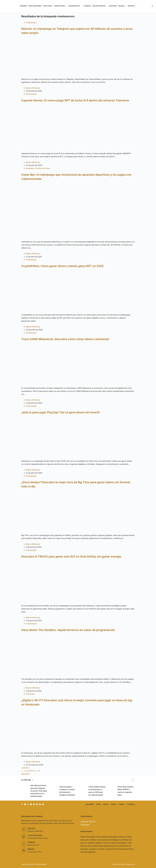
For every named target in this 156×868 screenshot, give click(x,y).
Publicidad (85, 825)
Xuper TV (122, 804)
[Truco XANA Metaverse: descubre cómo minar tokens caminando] (78, 365)
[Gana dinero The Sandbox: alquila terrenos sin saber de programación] (78, 656)
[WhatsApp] (40, 804)
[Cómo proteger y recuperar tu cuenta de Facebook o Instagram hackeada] (54, 791)
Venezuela (30, 694)
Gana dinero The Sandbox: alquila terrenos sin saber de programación (68, 630)
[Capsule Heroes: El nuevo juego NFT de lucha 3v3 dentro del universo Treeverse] (78, 128)
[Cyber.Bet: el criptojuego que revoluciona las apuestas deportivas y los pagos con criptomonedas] (78, 212)
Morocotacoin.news (35, 852)
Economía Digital (75, 6)
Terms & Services (117, 864)
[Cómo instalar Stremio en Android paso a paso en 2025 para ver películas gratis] (83, 791)
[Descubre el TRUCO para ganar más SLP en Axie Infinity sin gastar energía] (78, 582)
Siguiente (26, 774)
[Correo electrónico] (43, 804)
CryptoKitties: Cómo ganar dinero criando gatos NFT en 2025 (62, 266)
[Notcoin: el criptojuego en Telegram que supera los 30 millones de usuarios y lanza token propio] (78, 57)
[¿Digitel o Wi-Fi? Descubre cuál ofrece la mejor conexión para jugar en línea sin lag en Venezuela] (78, 730)
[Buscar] (152, 6)
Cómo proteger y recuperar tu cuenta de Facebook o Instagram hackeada (67, 791)
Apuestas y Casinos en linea (38, 168)
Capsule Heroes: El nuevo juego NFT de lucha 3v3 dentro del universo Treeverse (75, 100)
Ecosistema (113, 6)
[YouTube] (37, 804)
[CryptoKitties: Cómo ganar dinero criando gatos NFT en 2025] (78, 292)
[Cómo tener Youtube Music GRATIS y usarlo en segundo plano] (112, 791)
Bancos (106, 804)
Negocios (123, 6)
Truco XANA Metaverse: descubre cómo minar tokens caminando (65, 339)
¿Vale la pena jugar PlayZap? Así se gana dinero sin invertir (61, 412)
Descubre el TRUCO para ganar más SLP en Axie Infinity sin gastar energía (71, 557)
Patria (98, 804)
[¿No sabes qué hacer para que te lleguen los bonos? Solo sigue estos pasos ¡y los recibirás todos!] (25, 791)
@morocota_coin (34, 845)
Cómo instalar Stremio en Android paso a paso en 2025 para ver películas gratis (97, 791)
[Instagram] (31, 804)
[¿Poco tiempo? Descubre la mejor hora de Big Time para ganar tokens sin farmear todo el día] (78, 512)
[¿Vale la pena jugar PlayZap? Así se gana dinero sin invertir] (78, 438)
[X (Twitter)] (25, 804)
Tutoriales (87, 6)
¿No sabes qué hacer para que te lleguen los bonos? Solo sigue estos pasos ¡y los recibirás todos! (39, 791)
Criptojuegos (48, 6)
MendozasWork (41, 864)
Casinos (113, 804)
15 (39, 771)
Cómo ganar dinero (35, 6)
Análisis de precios (100, 6)
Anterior (25, 768)
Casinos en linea (61, 6)
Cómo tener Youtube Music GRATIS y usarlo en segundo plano (126, 791)
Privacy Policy (130, 864)
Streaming (23, 6)
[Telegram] (22, 804)
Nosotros (133, 6)
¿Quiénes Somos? (88, 822)
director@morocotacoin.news (39, 838)
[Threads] (34, 804)
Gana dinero (90, 804)
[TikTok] (28, 804)
